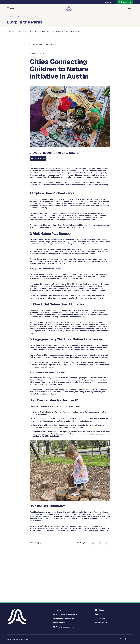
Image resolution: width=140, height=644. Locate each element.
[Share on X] (93, 587)
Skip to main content (8, 0)
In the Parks (35, 76)
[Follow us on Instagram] (115, 639)
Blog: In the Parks (25, 22)
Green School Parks (38, 243)
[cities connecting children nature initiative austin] (38, 202)
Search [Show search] (131, 8)
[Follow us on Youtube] (132, 639)
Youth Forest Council (67, 332)
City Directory (101, 610)
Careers (98, 614)
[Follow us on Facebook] (109, 639)
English (124, 2)
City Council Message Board (64, 627)
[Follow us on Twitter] (121, 639)
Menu (12, 8)
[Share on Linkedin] (107, 587)
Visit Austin (57, 610)
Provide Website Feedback (63, 619)
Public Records (59, 623)
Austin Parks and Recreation (16, 17)
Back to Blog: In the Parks (44, 88)
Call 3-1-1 (109, 2)
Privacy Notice (101, 622)
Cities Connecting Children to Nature (48, 212)
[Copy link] (82, 587)
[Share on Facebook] (100, 587)
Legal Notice (100, 618)
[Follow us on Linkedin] (126, 639)
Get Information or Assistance (65, 614)
